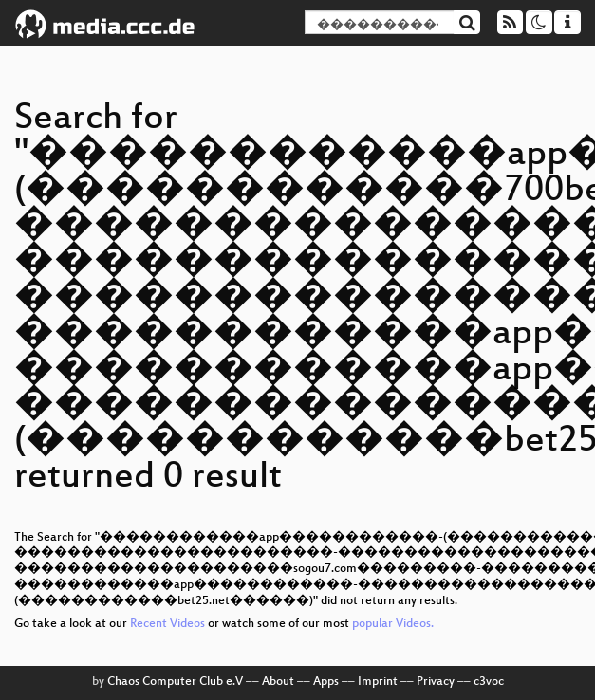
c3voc (489, 682)
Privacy (436, 682)
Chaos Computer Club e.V (175, 682)
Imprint (378, 682)
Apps (326, 682)
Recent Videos (169, 624)
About (278, 682)
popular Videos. (393, 624)
